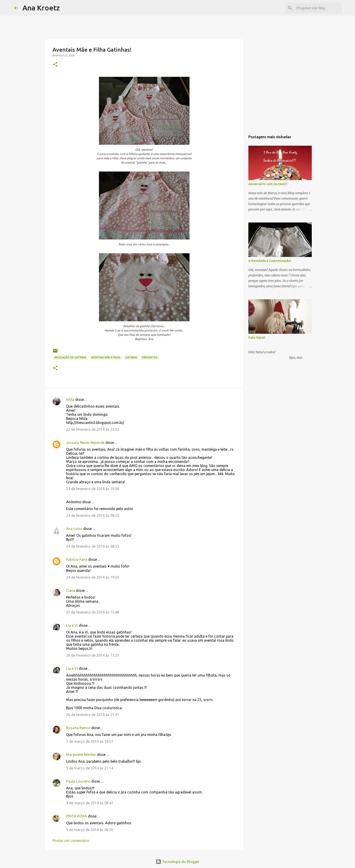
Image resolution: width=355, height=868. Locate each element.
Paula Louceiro (78, 781)
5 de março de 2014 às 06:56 (90, 830)
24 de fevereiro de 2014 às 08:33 (93, 546)
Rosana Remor (78, 728)
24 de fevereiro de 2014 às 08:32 (93, 515)
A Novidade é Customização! (270, 261)
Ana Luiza (74, 529)
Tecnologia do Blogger (178, 862)
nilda (70, 399)
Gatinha (131, 357)
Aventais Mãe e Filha (106, 357)
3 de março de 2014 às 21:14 (90, 768)
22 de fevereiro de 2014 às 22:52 (93, 429)
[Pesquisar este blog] (318, 8)
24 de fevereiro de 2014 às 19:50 (93, 577)
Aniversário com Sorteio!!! (268, 184)
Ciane (71, 590)
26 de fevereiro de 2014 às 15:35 (93, 655)
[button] (55, 65)
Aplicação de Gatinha (70, 357)
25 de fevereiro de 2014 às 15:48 (93, 612)
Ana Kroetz (41, 8)
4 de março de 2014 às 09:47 (90, 803)
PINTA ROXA (77, 816)
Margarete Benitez (81, 754)
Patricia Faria (77, 559)
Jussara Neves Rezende (85, 442)
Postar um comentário (71, 841)
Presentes (150, 357)
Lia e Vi (72, 625)
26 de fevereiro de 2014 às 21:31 (93, 715)
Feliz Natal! (257, 338)
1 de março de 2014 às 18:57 (90, 741)
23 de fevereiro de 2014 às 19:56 (93, 489)
